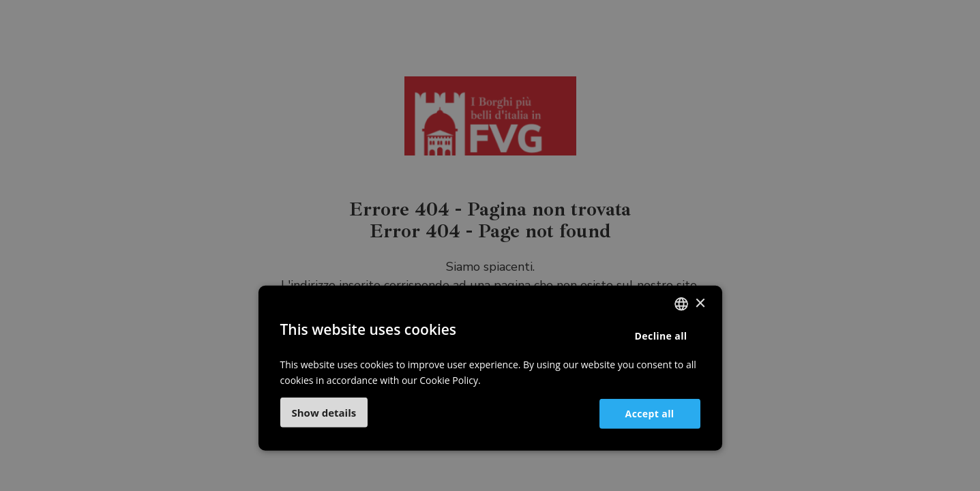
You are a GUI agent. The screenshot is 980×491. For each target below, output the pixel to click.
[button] (324, 413)
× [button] (700, 303)
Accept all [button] (650, 413)
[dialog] (490, 245)
